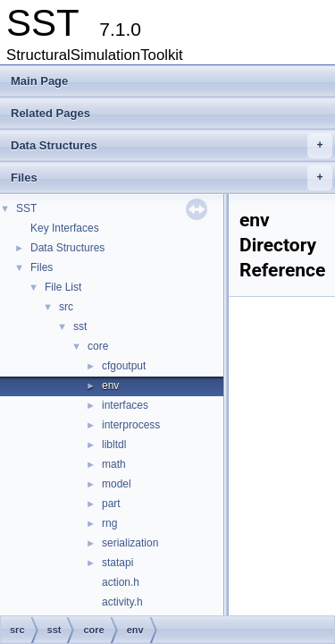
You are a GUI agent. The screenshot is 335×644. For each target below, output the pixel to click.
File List (63, 287)
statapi (117, 563)
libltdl (114, 445)
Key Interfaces (65, 228)
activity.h (122, 602)
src (66, 307)
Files (172, 178)
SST (26, 208)
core (98, 346)
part (111, 504)
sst (80, 326)
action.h (121, 582)
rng (109, 523)
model (117, 484)
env (110, 386)
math (114, 464)
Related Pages (50, 113)
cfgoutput (124, 366)
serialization (130, 543)
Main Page (39, 81)
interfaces (125, 405)
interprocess (131, 425)
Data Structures (172, 146)
